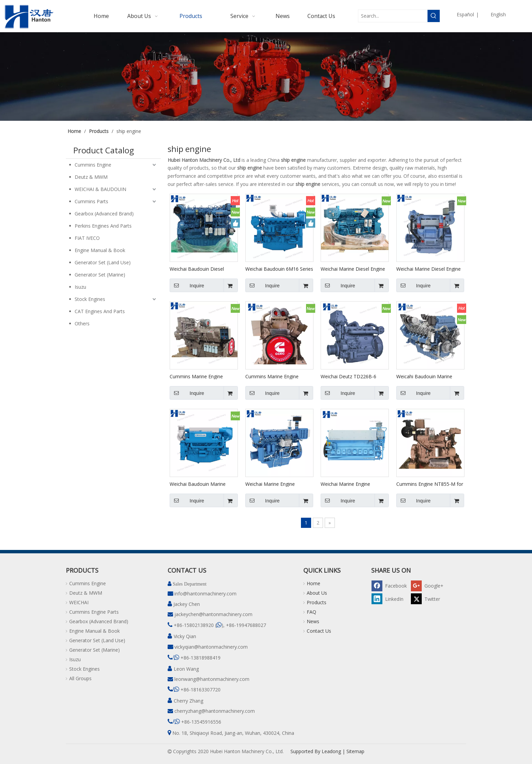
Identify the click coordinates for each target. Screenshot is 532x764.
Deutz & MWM (91, 177)
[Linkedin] (390, 599)
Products (317, 602)
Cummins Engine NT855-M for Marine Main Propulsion (430, 484)
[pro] (266, 77)
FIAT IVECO (87, 238)
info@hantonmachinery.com (205, 594)
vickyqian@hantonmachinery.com (211, 647)
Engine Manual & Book (100, 250)
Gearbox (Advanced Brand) (104, 214)
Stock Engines (90, 299)
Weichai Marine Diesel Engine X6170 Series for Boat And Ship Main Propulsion (353, 269)
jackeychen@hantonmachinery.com (213, 614)
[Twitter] (430, 599)
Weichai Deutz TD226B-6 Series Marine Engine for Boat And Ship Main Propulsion (354, 376)
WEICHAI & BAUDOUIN (100, 189)
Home (313, 583)
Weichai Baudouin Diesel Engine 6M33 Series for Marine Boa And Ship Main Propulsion (203, 269)
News (313, 621)
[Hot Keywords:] (434, 16)
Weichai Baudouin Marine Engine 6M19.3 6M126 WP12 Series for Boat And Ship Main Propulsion (203, 484)
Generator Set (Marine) (100, 275)
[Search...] (393, 16)
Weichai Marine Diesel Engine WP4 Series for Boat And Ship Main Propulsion (429, 269)
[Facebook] (390, 585)
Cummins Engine (93, 165)
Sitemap (355, 751)
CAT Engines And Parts (100, 311)
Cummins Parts (91, 201)
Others (82, 323)
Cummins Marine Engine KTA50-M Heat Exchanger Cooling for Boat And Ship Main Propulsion (198, 376)
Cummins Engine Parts (94, 612)
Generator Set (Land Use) (103, 262)
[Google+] (430, 585)
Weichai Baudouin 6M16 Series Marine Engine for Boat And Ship (279, 269)
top (518, 735)
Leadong (331, 751)
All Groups (80, 678)
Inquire (187, 285)
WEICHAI (79, 602)
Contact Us (319, 631)
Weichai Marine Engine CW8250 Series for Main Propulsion (347, 484)
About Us (317, 593)
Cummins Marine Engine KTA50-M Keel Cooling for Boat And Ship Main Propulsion (274, 376)
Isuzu (80, 287)
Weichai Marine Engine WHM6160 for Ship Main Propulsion (272, 484)
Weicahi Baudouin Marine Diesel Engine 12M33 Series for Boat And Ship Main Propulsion (427, 376)
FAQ (311, 612)
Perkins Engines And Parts (103, 226)
